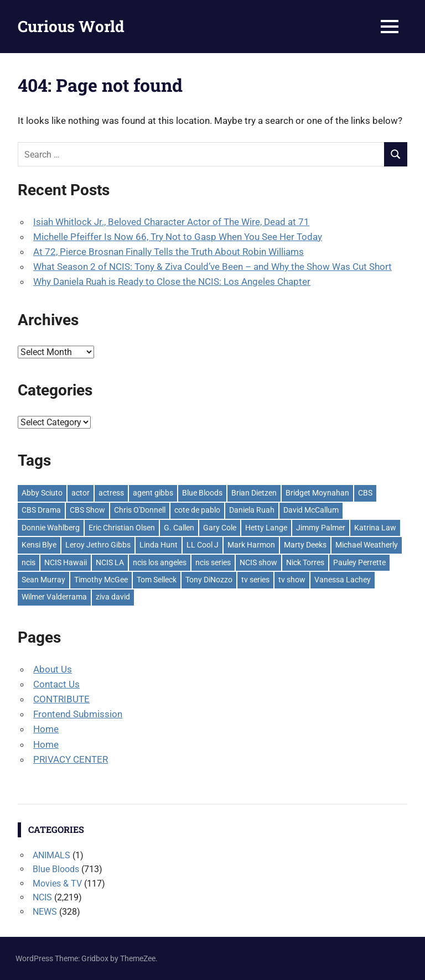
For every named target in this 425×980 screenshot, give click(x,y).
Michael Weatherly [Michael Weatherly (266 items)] (367, 545)
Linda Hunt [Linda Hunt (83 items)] (159, 545)
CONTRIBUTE (61, 699)
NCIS (42, 897)
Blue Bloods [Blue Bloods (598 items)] (202, 493)
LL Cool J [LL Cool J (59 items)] (203, 545)
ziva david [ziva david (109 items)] (113, 597)
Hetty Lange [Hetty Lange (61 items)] (266, 528)
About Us (53, 669)
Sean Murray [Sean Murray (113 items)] (43, 580)
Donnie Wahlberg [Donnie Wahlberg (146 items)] (51, 528)
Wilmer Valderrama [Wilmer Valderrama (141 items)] (54, 597)
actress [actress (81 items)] (111, 493)
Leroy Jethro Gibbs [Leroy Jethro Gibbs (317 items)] (98, 545)
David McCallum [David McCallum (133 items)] (311, 510)
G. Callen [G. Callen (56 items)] (179, 528)
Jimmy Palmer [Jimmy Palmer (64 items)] (321, 528)
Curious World (71, 26)
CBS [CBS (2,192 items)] (365, 493)
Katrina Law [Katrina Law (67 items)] (375, 528)
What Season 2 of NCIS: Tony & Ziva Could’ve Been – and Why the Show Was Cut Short (212, 267)
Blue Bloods (56, 869)
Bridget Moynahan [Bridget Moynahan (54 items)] (317, 493)
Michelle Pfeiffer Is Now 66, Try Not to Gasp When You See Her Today (178, 237)
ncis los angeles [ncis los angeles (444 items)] (160, 562)
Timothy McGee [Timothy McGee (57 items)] (101, 580)
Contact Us (56, 684)
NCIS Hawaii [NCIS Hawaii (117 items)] (66, 562)
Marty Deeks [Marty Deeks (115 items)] (305, 545)
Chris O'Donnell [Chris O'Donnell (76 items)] (140, 510)
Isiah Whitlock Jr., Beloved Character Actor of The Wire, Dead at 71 (171, 222)
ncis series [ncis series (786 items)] (213, 562)
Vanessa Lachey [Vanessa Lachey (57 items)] (343, 580)
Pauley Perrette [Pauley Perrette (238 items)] (359, 562)
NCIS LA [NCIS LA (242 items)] (110, 562)
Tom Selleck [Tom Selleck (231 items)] (157, 580)
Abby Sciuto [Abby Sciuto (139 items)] (42, 493)
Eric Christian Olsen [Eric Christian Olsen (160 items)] (122, 528)
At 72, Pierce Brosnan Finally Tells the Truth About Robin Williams (169, 252)
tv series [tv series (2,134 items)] (255, 580)
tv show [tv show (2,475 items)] (292, 580)
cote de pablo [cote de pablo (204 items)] (197, 510)
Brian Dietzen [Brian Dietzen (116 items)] (254, 493)
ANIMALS (51, 855)
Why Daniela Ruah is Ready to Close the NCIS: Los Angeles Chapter (172, 282)
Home (46, 729)
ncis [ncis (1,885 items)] (28, 562)
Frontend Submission (78, 714)
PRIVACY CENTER (71, 759)
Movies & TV (57, 883)
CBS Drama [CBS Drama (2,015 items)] (41, 510)
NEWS (45, 912)
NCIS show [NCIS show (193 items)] (258, 562)
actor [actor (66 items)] (81, 493)
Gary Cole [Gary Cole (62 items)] (220, 528)
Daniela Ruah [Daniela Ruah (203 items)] (252, 510)
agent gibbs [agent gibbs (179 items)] (153, 493)
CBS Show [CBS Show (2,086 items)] (87, 510)
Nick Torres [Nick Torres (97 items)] (305, 562)
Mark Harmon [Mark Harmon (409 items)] (251, 545)
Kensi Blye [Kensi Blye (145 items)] (39, 545)
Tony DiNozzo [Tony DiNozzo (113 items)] (209, 580)
